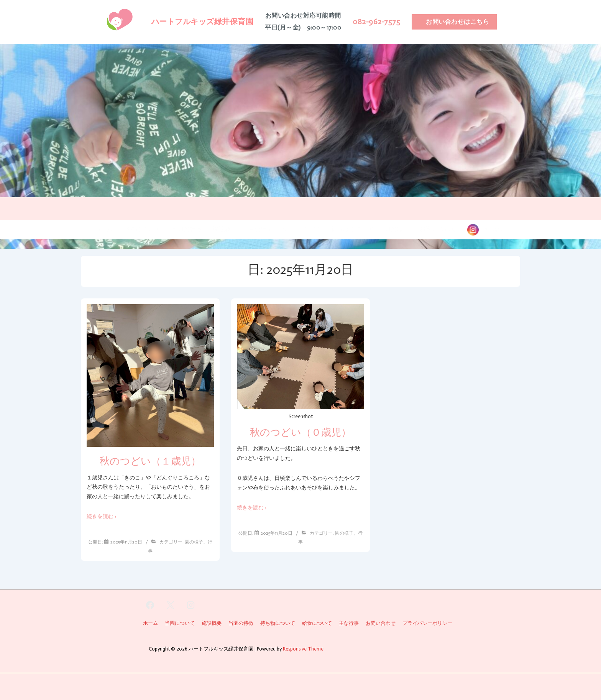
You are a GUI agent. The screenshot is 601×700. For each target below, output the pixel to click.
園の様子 (397, 229)
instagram (493, 229)
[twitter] (171, 605)
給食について (302, 229)
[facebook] (150, 605)
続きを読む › (102, 516)
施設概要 (225, 229)
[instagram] (191, 605)
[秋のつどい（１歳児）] (126, 542)
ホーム (104, 229)
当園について (142, 229)
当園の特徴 (187, 229)
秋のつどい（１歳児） (150, 461)
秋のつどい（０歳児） (300, 432)
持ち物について (352, 229)
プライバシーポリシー (427, 623)
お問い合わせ (438, 229)
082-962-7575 (376, 21)
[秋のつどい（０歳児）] (277, 533)
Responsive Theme (303, 649)
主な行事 (260, 229)
